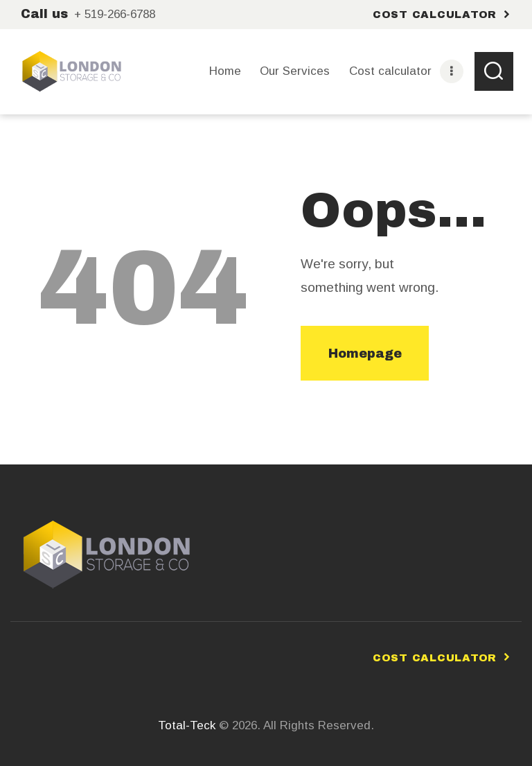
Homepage (365, 354)
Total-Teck (187, 725)
